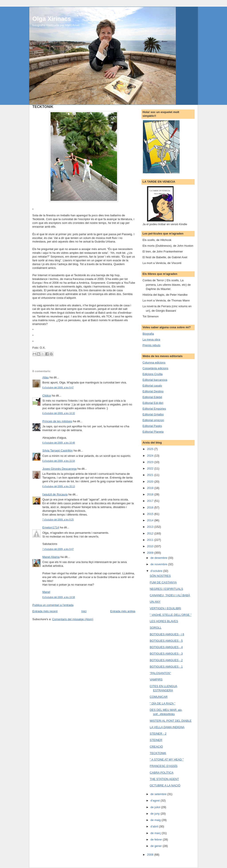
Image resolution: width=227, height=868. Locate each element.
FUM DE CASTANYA (163, 582)
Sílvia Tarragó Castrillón (58, 451)
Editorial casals (152, 386)
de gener (157, 846)
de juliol (156, 807)
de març (156, 833)
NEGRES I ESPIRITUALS (166, 589)
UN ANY (155, 602)
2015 (151, 514)
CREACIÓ (156, 747)
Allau (46, 377)
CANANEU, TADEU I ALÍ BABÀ (170, 595)
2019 (151, 488)
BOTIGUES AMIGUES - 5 (166, 641)
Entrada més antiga (123, 611)
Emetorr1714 (51, 527)
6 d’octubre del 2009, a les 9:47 (58, 388)
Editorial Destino (153, 391)
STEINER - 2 (158, 734)
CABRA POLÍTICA (161, 773)
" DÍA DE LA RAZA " (162, 703)
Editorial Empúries (154, 409)
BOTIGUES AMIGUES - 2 (166, 660)
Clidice (47, 396)
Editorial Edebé (152, 397)
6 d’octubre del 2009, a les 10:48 (59, 443)
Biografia (148, 334)
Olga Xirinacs (52, 19)
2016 (151, 507)
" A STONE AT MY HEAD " (167, 759)
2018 (151, 494)
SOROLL (156, 628)
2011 (151, 540)
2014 (151, 520)
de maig (156, 820)
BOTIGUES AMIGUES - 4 (166, 647)
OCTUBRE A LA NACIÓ (165, 785)
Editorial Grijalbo (153, 414)
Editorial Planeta (153, 432)
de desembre (159, 558)
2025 (151, 449)
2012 (151, 533)
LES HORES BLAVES (164, 621)
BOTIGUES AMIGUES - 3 (166, 654)
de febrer (157, 840)
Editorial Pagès (152, 426)
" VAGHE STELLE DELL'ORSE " (170, 615)
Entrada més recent (45, 611)
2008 (151, 855)
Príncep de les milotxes (57, 421)
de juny (156, 814)
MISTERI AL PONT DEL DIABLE (171, 721)
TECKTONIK (158, 753)
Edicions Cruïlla (153, 374)
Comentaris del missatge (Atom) (73, 619)
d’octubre (157, 571)
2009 (151, 553)
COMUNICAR (159, 697)
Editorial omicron (153, 420)
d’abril (155, 826)
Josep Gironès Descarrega (60, 469)
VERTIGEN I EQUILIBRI (165, 608)
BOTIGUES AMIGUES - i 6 (167, 634)
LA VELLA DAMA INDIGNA (167, 727)
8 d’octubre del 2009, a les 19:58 (59, 597)
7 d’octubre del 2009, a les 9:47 (58, 549)
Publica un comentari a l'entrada (53, 605)
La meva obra (151, 339)
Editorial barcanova (155, 380)
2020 (151, 482)
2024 (151, 456)
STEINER (156, 740)
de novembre (159, 564)
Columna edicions (154, 363)
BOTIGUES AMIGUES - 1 (166, 667)
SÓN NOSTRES (160, 576)
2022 (151, 468)
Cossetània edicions (155, 368)
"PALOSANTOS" (160, 673)
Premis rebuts (151, 345)
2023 (151, 462)
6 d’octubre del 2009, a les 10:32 (59, 413)
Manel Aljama (51, 557)
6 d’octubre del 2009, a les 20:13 (59, 486)
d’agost (156, 801)
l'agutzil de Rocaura (55, 494)
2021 (151, 475)
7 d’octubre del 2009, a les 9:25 (58, 520)
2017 (151, 501)
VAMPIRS (156, 679)
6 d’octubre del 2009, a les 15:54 (59, 461)
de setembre (159, 794)
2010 (151, 546)
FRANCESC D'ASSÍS (163, 766)
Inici (84, 611)
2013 (151, 527)
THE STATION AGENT (164, 779)
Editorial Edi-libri (153, 403)
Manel (46, 592)
